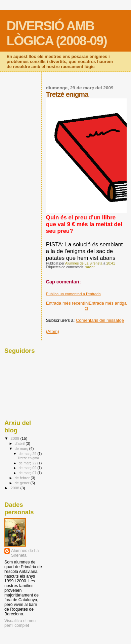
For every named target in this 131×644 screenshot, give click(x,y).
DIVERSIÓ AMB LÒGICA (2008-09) (57, 33)
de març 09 (28, 468)
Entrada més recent (65, 303)
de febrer (23, 478)
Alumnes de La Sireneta (25, 553)
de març (22, 449)
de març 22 (28, 463)
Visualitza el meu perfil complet (20, 623)
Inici (86, 306)
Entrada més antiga (108, 303)
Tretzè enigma (28, 458)
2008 (15, 488)
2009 (15, 438)
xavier (90, 267)
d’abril (20, 443)
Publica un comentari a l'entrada (73, 294)
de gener (23, 483)
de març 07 (28, 473)
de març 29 (28, 454)
